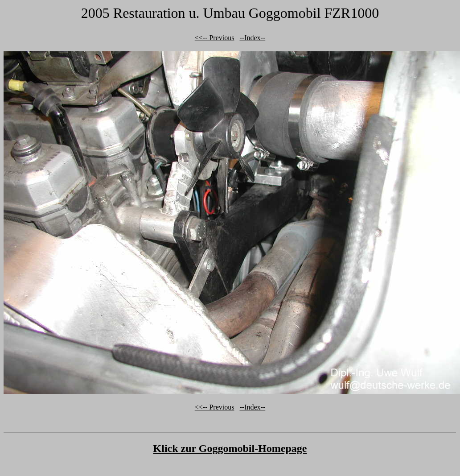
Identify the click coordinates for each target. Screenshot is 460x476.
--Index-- (252, 38)
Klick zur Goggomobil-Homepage (230, 448)
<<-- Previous (215, 38)
